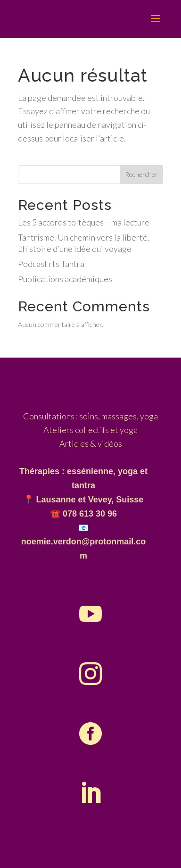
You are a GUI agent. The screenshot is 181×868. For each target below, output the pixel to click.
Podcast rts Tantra (51, 264)
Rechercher (141, 174)
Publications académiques (65, 279)
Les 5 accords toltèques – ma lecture (84, 222)
